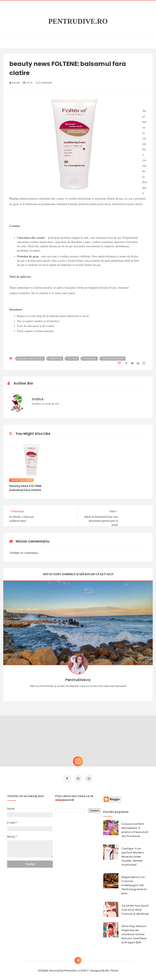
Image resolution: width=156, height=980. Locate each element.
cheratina (55, 359)
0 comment (44, 83)
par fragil (90, 359)
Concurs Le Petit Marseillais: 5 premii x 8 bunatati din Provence (135, 829)
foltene (72, 359)
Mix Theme (112, 969)
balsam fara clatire (31, 359)
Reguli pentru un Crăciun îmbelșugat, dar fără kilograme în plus (134, 884)
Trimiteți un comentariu (24, 553)
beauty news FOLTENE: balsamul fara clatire (26, 488)
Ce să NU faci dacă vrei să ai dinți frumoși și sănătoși (135, 908)
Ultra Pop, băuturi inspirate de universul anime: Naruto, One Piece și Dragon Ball (134, 933)
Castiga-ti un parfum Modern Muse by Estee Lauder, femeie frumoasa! (133, 855)
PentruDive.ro (78, 21)
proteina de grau (113, 359)
